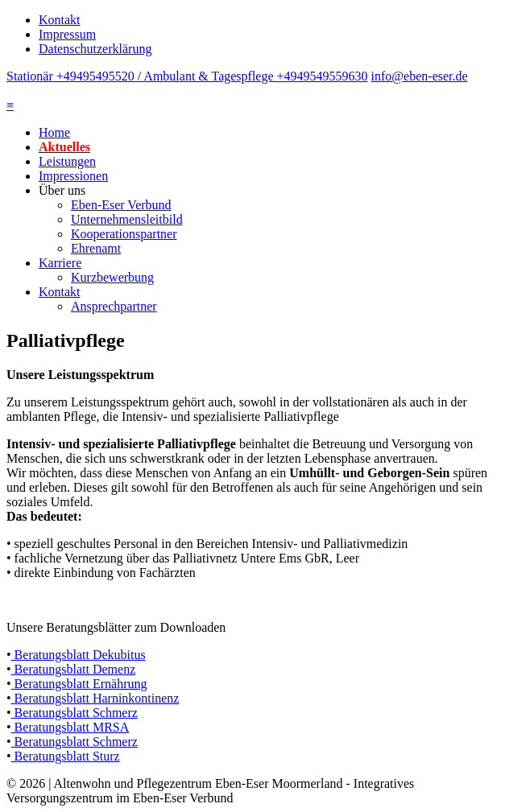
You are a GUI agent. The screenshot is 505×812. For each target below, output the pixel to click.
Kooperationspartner (124, 234)
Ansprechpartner (114, 306)
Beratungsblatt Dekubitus (79, 655)
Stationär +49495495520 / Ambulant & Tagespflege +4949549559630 (187, 76)
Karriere (60, 263)
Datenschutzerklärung (95, 49)
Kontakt (60, 20)
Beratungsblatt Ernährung (79, 684)
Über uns (62, 190)
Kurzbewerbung (112, 277)
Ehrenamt (96, 248)
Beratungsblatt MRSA (70, 727)
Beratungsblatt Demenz (74, 669)
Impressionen (73, 176)
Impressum (67, 34)
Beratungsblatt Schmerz (75, 713)
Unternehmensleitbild (127, 219)
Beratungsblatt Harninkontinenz (95, 698)
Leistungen (67, 161)
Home (54, 132)
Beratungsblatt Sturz (66, 756)
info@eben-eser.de (420, 76)
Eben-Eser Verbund (121, 205)
